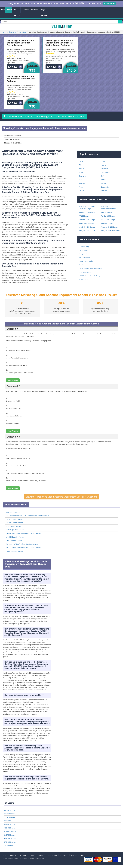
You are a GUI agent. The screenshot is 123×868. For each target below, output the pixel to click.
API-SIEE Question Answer (15, 537)
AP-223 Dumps (84, 216)
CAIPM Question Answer (14, 519)
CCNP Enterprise (85, 272)
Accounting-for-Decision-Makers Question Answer (23, 547)
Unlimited (9, 10)
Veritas (103, 180)
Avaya (81, 187)
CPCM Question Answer (14, 523)
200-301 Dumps (10, 814)
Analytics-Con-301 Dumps (88, 231)
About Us (13, 855)
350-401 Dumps (10, 817)
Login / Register (44, 13)
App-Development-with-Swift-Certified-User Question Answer (27, 516)
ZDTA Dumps (9, 846)
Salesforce (12, 32)
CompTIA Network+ (86, 261)
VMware (82, 183)
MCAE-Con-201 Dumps (87, 227)
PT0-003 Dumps (10, 842)
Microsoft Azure (85, 258)
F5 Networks (83, 250)
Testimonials (35, 10)
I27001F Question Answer (15, 530)
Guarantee (26, 10)
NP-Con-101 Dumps (108, 220)
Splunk (81, 191)
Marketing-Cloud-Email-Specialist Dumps (87, 208)
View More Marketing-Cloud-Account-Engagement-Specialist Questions (62, 497)
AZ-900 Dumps (9, 810)
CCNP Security (84, 246)
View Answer (13, 380)
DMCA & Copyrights (78, 855)
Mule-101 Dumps (107, 223)
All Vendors (17, 13)
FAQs (32, 855)
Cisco (81, 161)
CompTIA (104, 161)
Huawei (104, 165)
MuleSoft (104, 191)
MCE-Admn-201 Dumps (87, 212)
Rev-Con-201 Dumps (108, 216)
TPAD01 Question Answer (15, 551)
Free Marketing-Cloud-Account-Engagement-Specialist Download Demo (44, 116)
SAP (102, 176)
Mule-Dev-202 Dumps (87, 223)
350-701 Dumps (10, 821)
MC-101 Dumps (106, 212)
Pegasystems (106, 172)
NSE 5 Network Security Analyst (90, 276)
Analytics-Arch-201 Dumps (110, 231)
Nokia (81, 172)
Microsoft (104, 169)
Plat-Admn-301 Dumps (87, 220)
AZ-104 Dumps (9, 824)
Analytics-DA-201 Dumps (110, 227)
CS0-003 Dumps (10, 828)
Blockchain (105, 187)
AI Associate (83, 279)
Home (3, 10)
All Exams (23, 855)
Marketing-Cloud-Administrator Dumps (109, 208)
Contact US (64, 855)
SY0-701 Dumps (10, 835)
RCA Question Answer (13, 526)
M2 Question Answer (13, 512)
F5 (80, 165)
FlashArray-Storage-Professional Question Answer (23, 533)
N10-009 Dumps (10, 831)
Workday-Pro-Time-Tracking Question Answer (22, 544)
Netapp (104, 183)
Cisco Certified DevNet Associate (90, 269)
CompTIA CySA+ (85, 254)
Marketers (22, 32)
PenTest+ (82, 265)
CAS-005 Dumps (10, 839)
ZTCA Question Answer (14, 540)
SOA (80, 180)
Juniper (81, 169)
